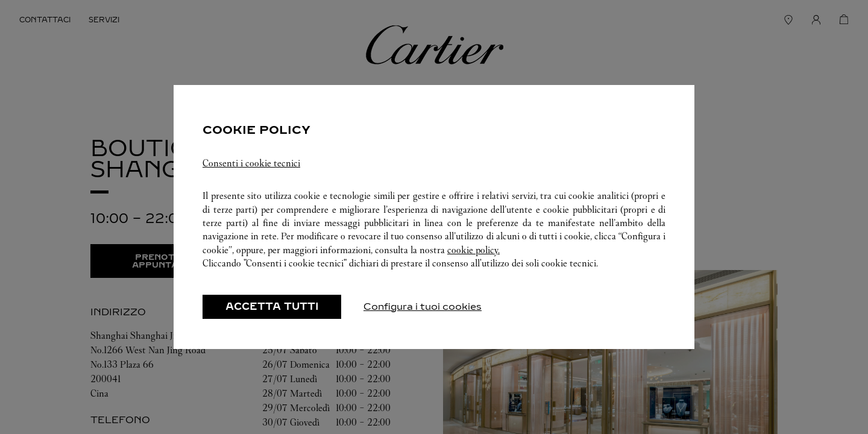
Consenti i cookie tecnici (251, 163)
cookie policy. (473, 250)
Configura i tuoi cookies (423, 307)
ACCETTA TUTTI (272, 307)
